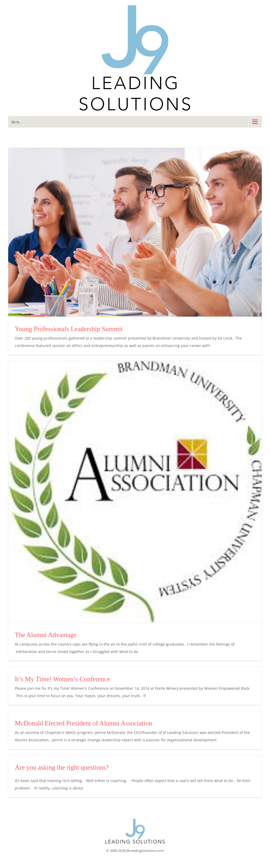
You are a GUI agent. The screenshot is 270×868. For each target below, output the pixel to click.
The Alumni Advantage (46, 635)
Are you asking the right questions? (62, 767)
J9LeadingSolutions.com (145, 851)
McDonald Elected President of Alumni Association (83, 723)
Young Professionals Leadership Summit (69, 329)
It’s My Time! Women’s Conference (62, 679)
